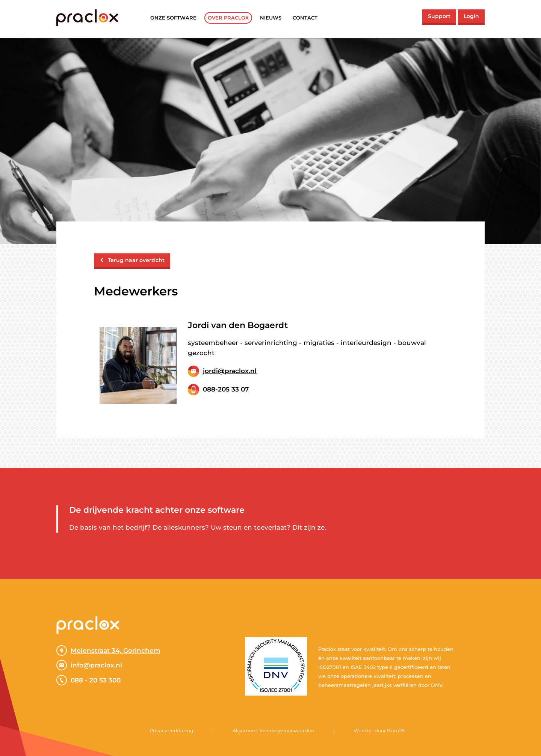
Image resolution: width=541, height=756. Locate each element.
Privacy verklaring (172, 730)
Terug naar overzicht (132, 260)
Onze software (173, 18)
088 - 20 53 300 (88, 680)
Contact (305, 18)
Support (439, 16)
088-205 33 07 (226, 389)
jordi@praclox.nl (230, 371)
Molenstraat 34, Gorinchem (108, 651)
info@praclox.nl (89, 665)
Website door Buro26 (379, 730)
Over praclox (228, 18)
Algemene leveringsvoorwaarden (274, 730)
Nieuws (271, 18)
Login (471, 16)
